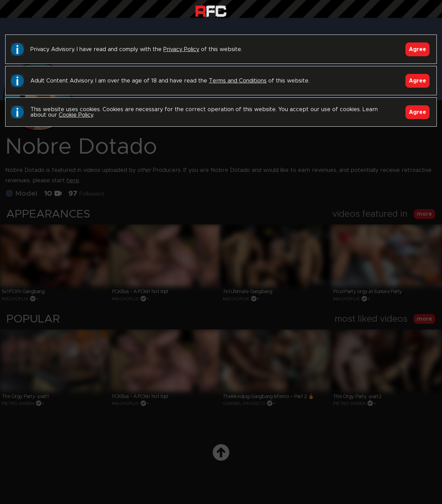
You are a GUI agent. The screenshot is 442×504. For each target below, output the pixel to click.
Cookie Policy (76, 115)
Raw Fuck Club (211, 11)
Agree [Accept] (417, 49)
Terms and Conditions (238, 81)
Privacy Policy (181, 49)
